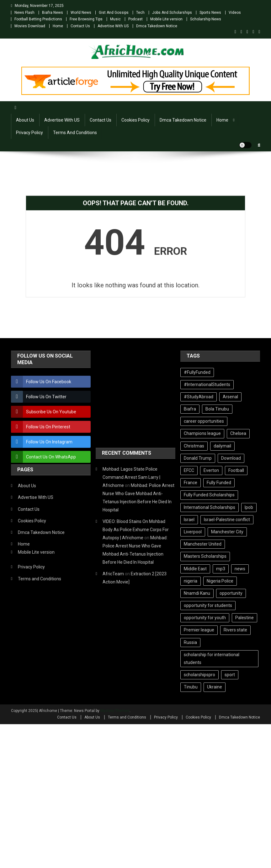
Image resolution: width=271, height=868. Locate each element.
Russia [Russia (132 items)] (190, 642)
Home (58, 26)
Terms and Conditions (75, 133)
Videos (235, 13)
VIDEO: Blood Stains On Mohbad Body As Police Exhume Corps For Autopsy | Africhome (136, 530)
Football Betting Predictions (38, 19)
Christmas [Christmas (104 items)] (194, 446)
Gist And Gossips (114, 13)
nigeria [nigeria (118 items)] (191, 581)
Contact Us (80, 26)
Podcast (135, 19)
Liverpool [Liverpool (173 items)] (193, 532)
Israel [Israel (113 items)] (189, 520)
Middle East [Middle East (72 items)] (195, 569)
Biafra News (53, 13)
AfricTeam (113, 574)
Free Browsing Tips (86, 19)
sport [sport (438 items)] (230, 675)
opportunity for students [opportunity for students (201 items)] (208, 605)
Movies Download (30, 26)
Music (115, 19)
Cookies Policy (135, 120)
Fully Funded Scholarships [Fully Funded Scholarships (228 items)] (209, 495)
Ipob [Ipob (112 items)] (249, 507)
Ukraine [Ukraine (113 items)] (215, 687)
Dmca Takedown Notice (157, 26)
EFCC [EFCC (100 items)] (189, 470)
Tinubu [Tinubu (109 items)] (191, 687)
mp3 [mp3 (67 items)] (221, 569)
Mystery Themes (115, 711)
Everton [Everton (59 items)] (211, 470)
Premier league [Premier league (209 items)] (199, 630)
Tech (140, 13)
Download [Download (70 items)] (231, 458)
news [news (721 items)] (240, 569)
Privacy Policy (29, 133)
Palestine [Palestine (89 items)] (244, 618)
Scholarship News (206, 19)
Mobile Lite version (166, 19)
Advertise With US (113, 26)
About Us (25, 120)
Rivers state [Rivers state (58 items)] (235, 630)
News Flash (24, 13)
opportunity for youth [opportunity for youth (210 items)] (205, 618)
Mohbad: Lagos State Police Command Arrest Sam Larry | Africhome (131, 477)
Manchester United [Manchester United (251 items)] (203, 544)
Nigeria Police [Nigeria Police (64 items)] (220, 581)
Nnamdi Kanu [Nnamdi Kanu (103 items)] (197, 593)
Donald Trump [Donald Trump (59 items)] (198, 458)
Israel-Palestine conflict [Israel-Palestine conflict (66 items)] (227, 520)
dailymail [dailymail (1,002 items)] (222, 446)
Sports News (210, 13)
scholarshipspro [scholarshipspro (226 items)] (199, 675)
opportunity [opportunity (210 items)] (231, 593)
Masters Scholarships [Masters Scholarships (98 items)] (205, 556)
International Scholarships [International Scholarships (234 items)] (210, 507)
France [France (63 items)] (191, 483)
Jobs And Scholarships (172, 13)
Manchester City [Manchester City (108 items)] (227, 532)
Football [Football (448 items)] (236, 470)
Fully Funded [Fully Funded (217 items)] (219, 483)
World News (81, 13)
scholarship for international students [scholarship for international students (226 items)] (212, 659)
